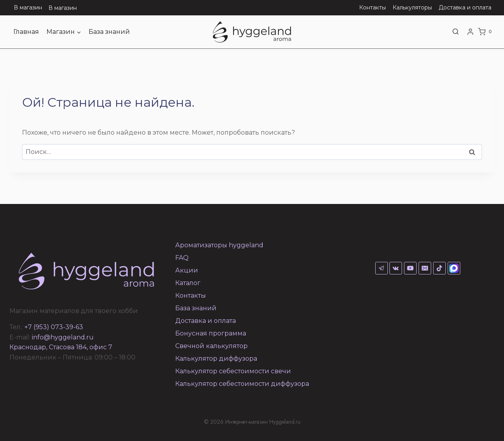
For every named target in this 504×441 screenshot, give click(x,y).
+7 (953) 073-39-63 (54, 327)
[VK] (396, 268)
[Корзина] (486, 32)
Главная (26, 32)
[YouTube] (410, 268)
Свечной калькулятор (211, 346)
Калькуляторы (412, 7)
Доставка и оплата (465, 7)
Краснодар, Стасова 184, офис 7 (61, 347)
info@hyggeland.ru (63, 337)
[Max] (454, 268)
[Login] (470, 32)
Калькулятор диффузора (216, 359)
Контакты (372, 7)
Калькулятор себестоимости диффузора (242, 384)
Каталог (188, 283)
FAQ (182, 258)
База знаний (109, 32)
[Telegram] (382, 268)
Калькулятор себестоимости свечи (233, 371)
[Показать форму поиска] (456, 32)
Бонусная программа (211, 333)
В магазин (28, 7)
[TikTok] (439, 268)
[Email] (425, 268)
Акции (187, 270)
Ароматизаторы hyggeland (219, 245)
